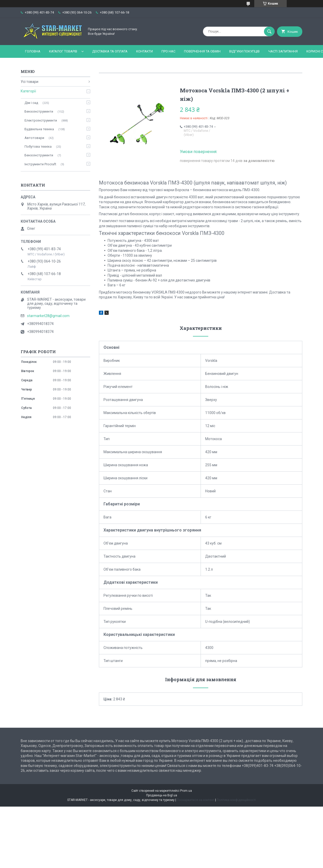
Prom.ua (186, 791)
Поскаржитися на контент (196, 800)
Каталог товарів (63, 51)
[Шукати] (269, 31)
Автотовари (34, 138)
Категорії (28, 91)
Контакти (145, 51)
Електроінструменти (41, 120)
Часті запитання (283, 51)
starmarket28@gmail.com (48, 316)
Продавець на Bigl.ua (162, 795)
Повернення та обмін (202, 51)
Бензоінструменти (39, 111)
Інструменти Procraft (40, 164)
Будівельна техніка (39, 129)
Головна (33, 51)
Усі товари (30, 82)
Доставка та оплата (110, 51)
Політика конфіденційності (236, 800)
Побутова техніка (38, 147)
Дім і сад (31, 103)
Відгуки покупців (244, 51)
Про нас (168, 51)
